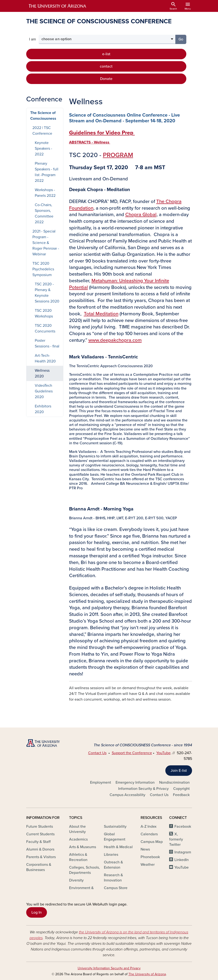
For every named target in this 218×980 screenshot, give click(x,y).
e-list (106, 54)
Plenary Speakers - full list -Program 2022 (47, 172)
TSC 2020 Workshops (44, 313)
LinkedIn (182, 860)
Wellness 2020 (42, 373)
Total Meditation (101, 314)
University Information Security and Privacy (109, 968)
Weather (148, 865)
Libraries (111, 855)
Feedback (181, 795)
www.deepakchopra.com (115, 340)
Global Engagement (115, 837)
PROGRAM (118, 155)
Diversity (76, 880)
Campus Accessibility (127, 795)
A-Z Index (149, 827)
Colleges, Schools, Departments (84, 870)
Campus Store (116, 888)
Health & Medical (118, 847)
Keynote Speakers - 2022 (43, 148)
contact (106, 66)
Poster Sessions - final (47, 343)
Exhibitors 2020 (43, 409)
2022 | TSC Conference (42, 131)
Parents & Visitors (41, 857)
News (145, 849)
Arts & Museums (83, 847)
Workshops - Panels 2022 (45, 193)
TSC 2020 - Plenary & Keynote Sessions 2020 (47, 293)
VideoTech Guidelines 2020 (44, 391)
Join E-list (179, 771)
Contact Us (97, 753)
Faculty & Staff (38, 842)
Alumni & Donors (40, 849)
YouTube (163, 753)
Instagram (183, 852)
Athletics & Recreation (78, 857)
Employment (101, 782)
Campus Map (152, 842)
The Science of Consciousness (43, 116)
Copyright (181, 789)
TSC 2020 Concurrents (45, 328)
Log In (37, 912)
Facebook (183, 827)
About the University (77, 829)
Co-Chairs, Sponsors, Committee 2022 (44, 213)
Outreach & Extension (113, 865)
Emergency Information (135, 782)
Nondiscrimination (174, 782)
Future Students (40, 827)
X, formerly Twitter (176, 839)
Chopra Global (141, 215)
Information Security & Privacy (143, 789)
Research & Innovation (113, 878)
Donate (106, 79)
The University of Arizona (147, 974)
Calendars (149, 834)
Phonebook (150, 857)
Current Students (40, 834)
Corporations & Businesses (39, 867)
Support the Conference (132, 753)
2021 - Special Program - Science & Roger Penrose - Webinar (46, 243)
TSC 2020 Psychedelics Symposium (43, 269)
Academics (78, 839)
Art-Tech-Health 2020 (45, 358)
